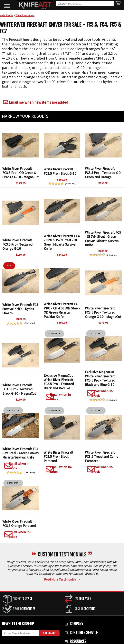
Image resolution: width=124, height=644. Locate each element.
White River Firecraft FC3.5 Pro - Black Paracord (58, 457)
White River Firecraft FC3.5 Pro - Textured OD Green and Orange (103, 173)
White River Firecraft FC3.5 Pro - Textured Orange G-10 (17, 244)
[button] (8, 5)
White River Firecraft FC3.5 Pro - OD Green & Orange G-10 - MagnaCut (20, 173)
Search (113, 4)
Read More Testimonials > (62, 579)
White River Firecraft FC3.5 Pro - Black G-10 (60, 171)
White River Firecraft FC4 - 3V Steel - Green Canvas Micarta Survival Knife (20, 453)
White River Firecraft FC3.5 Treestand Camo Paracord (102, 457)
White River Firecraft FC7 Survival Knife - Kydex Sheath (20, 309)
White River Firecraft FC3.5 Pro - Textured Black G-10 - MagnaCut (19, 389)
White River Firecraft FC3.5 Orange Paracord (19, 523)
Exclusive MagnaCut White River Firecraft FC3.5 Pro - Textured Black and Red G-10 (59, 382)
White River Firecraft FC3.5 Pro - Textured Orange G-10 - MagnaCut (103, 312)
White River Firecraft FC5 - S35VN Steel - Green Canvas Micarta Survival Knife (103, 239)
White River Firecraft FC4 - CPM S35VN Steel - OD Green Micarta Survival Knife (62, 242)
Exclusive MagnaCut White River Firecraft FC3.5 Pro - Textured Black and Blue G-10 (100, 378)
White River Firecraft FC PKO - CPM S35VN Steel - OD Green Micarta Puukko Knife (62, 310)
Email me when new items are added (35, 102)
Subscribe (49, 633)
